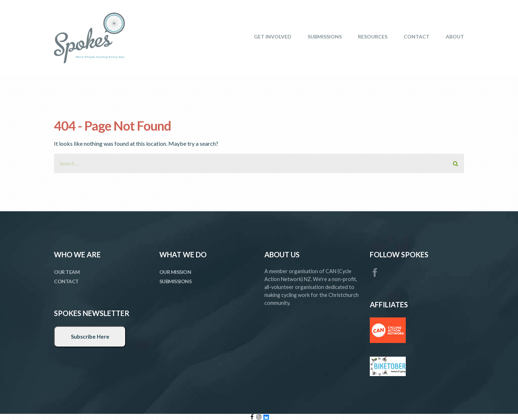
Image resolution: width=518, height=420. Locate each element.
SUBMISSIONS (325, 37)
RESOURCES (373, 37)
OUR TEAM (67, 272)
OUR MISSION (175, 272)
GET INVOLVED (273, 37)
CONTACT (417, 37)
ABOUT (455, 37)
